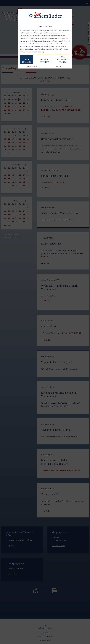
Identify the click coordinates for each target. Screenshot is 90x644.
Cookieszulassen (27, 61)
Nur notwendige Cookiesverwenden (63, 61)
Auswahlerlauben (44, 61)
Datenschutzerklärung (38, 52)
